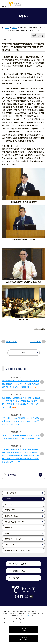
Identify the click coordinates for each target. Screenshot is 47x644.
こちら (27, 615)
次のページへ (35, 342)
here (8, 623)
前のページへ (12, 342)
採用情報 (16, 578)
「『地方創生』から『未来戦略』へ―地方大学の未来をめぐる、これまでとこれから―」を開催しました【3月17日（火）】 (21, 421)
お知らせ (14, 28)
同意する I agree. (24, 630)
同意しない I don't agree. (24, 639)
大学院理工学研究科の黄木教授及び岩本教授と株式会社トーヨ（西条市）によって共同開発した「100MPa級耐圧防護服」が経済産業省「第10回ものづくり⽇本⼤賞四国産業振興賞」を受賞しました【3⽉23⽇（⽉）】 (21, 456)
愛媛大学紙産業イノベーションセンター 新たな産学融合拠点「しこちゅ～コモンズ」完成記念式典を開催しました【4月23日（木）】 (20, 384)
